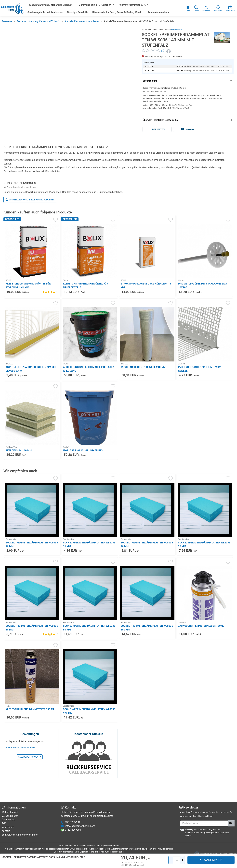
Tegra (8, 728)
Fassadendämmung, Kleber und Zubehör (58, 7)
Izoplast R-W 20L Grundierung (83, 472)
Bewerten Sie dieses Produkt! (21, 769)
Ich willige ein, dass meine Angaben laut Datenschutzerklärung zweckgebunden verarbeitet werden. (207, 833)
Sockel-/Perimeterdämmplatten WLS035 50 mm (204, 566)
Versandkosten (10, 816)
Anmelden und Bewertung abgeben (32, 221)
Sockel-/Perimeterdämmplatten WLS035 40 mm (147, 566)
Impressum (8, 827)
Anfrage (189, 156)
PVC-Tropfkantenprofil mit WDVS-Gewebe (201, 391)
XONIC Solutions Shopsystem (223, 854)
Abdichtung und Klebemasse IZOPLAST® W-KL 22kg (89, 391)
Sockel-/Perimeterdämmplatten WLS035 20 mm (32, 566)
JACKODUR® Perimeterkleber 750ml (201, 647)
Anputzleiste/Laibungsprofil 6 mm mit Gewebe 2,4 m (31, 391)
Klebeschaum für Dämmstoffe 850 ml (30, 731)
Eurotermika (176, 33)
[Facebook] (169, 55)
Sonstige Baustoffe (86, 14)
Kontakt (6, 831)
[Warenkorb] (197, 76)
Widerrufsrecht (10, 812)
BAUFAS (9, 385)
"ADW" (66, 385)
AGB (4, 823)
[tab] (57, 169)
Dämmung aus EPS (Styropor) (103, 7)
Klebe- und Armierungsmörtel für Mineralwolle (86, 307)
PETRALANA (11, 469)
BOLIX (8, 302)
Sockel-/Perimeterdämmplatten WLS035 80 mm (89, 649)
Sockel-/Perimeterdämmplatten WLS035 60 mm (32, 649)
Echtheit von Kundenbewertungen (22, 209)
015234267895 (73, 830)
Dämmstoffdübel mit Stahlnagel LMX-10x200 (203, 307)
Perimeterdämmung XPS (140, 7)
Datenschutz (8, 820)
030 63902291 (73, 822)
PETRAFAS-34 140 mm (19, 472)
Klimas (181, 302)
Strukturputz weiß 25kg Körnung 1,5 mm (146, 307)
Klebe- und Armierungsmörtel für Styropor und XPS (28, 307)
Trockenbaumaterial (167, 14)
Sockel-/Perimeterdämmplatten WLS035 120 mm (89, 733)
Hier (39, 859)
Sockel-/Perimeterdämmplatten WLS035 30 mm (89, 566)
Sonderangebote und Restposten (53, 14)
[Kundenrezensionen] (153, 54)
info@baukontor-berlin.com (80, 826)
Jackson (182, 644)
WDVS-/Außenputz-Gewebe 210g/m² (144, 389)
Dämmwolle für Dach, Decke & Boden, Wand (125, 14)
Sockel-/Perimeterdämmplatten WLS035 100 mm (147, 649)
